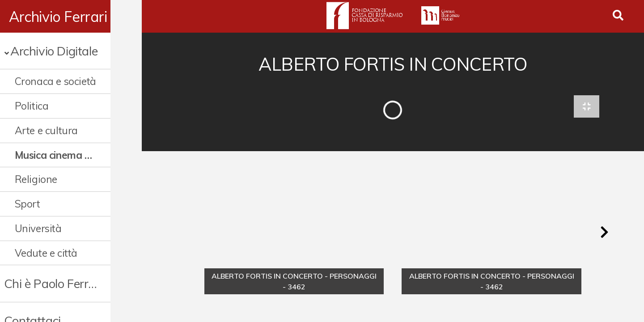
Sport (28, 204)
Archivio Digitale (54, 51)
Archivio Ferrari (58, 17)
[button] (604, 234)
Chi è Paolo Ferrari (53, 283)
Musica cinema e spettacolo (69, 155)
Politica (32, 106)
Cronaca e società (55, 81)
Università (38, 228)
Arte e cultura (46, 130)
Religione (36, 179)
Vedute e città (46, 253)
